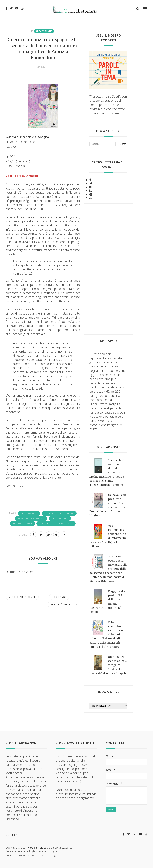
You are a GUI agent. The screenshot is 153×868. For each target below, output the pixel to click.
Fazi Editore (60, 518)
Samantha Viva (23, 523)
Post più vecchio (64, 605)
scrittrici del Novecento (56, 523)
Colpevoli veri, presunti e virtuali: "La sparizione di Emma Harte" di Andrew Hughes (108, 505)
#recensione (44, 31)
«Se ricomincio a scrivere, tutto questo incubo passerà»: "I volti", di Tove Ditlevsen (108, 536)
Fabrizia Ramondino (31, 518)
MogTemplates (38, 848)
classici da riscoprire (59, 513)
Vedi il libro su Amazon (22, 176)
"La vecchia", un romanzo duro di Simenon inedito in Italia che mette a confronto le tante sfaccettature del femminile (107, 473)
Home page (59, 597)
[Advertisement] (108, 269)
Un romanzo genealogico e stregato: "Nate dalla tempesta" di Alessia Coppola (108, 665)
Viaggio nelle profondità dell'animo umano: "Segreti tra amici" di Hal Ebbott (107, 602)
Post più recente (22, 597)
